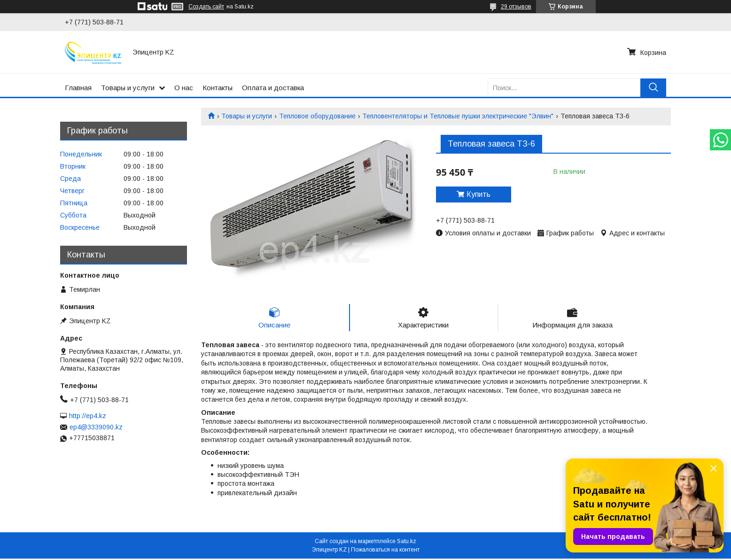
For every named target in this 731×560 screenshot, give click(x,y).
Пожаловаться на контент (385, 551)
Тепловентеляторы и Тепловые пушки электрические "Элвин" (458, 116)
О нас (184, 88)
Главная (78, 88)
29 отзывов (516, 7)
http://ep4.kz (88, 416)
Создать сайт (206, 7)
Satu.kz (407, 543)
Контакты (218, 88)
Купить (478, 194)
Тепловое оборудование (317, 116)
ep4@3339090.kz (96, 427)
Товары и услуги (128, 88)
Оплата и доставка (273, 88)
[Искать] (653, 88)
